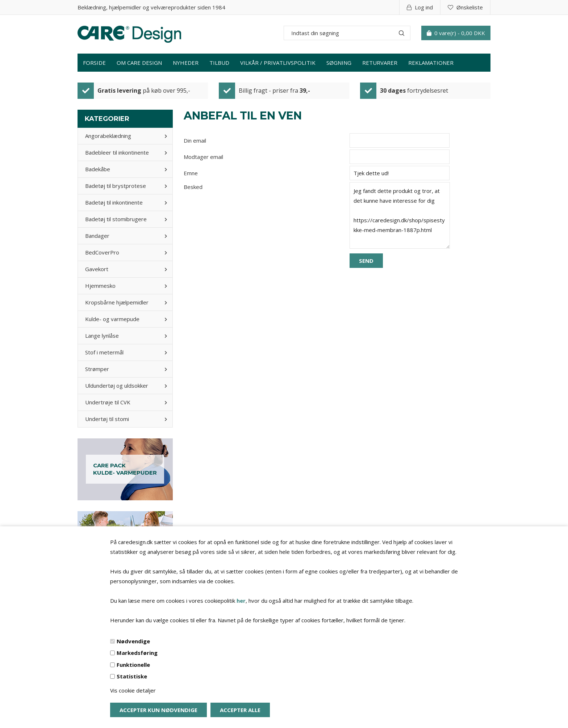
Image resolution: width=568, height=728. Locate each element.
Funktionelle (133, 665)
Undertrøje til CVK (108, 402)
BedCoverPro (102, 252)
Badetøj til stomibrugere (116, 219)
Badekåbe (98, 169)
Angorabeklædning (108, 136)
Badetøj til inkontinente (114, 202)
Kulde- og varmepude (112, 319)
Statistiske (132, 676)
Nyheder (186, 63)
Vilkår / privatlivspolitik (278, 63)
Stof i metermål (104, 352)
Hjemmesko (100, 286)
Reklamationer (431, 63)
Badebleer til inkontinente (117, 152)
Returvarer (380, 63)
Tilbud (219, 63)
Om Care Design (139, 63)
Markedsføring (137, 653)
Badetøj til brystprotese (116, 186)
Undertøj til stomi (107, 419)
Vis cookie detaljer (133, 690)
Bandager (97, 236)
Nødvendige (133, 641)
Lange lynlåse (102, 336)
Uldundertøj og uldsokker (117, 386)
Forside (94, 63)
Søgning (339, 63)
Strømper (97, 369)
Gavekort (97, 269)
